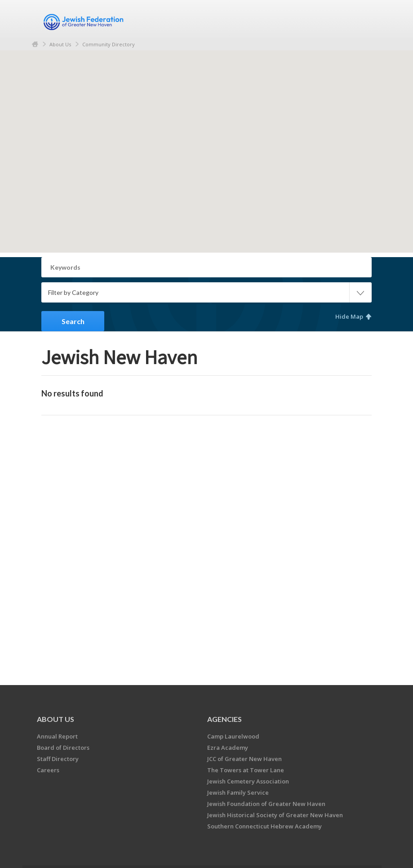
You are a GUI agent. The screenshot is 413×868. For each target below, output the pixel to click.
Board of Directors (63, 748)
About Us (60, 44)
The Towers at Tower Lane (246, 770)
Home (35, 44)
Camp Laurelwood (233, 736)
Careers (48, 770)
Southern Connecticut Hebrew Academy (264, 826)
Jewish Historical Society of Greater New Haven (275, 815)
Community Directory (109, 44)
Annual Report (57, 736)
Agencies (224, 719)
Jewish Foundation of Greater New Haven (266, 804)
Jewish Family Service (238, 792)
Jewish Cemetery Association (248, 781)
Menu (361, 19)
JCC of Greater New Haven (244, 759)
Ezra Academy (228, 748)
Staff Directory (58, 759)
